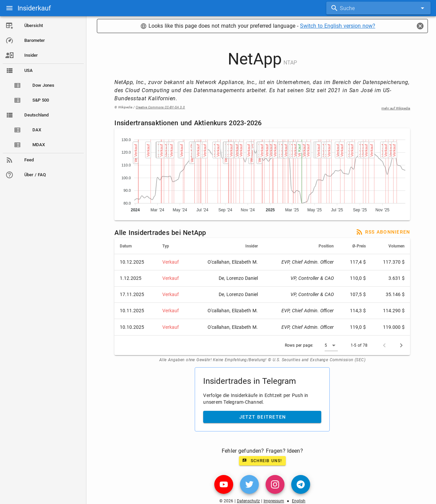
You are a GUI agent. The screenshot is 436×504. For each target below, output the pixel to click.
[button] (332, 345)
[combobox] (378, 8)
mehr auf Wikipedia (396, 108)
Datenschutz (249, 501)
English (299, 501)
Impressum (274, 501)
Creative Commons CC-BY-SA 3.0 (161, 107)
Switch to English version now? (338, 26)
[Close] (420, 26)
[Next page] (402, 345)
